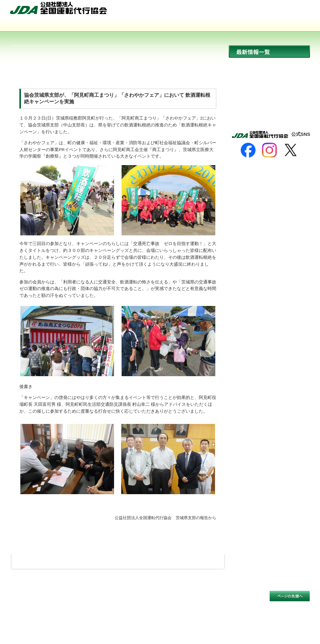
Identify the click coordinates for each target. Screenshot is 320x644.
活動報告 (269, 105)
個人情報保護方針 (82, 600)
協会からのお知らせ (269, 78)
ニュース (269, 65)
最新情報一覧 (269, 52)
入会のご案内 (280, 25)
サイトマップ (258, 10)
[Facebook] (248, 150)
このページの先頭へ (290, 596)
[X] (291, 150)
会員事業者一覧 (220, 25)
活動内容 (160, 25)
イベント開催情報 (269, 92)
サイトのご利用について (34, 600)
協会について (40, 25)
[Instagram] (269, 150)
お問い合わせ (294, 10)
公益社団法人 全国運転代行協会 (58, 8)
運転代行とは (100, 25)
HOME (228, 10)
